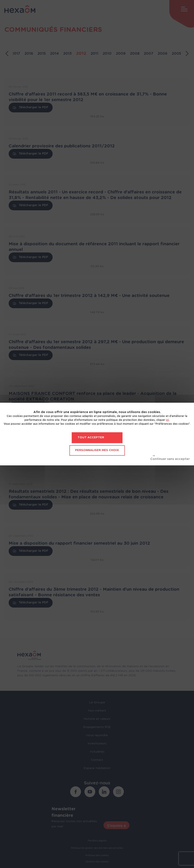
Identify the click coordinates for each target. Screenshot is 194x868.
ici (167, 420)
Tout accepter (91, 438)
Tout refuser (170, 458)
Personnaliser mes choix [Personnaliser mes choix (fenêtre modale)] (97, 450)
